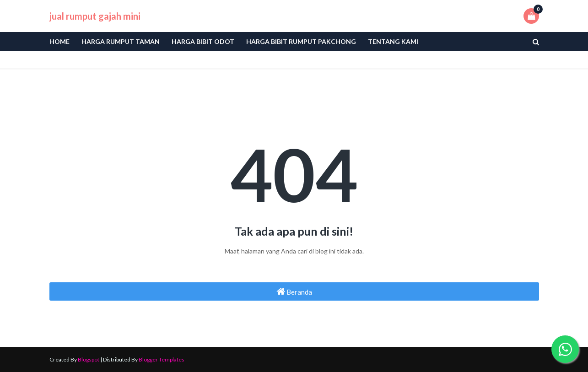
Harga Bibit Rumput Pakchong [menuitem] (301, 41)
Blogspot (89, 359)
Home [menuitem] (59, 41)
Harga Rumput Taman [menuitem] (121, 41)
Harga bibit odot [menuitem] (203, 41)
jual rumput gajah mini (95, 16)
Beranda (294, 291)
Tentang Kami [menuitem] (393, 41)
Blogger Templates (162, 359)
